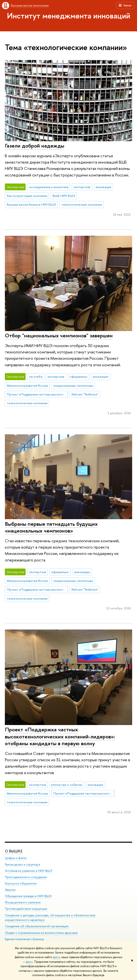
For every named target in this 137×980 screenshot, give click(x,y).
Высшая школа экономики (30, 5)
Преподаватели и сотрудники (26, 877)
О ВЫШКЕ (14, 851)
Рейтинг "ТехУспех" (85, 394)
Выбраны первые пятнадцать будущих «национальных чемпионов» (51, 527)
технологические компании (82, 204)
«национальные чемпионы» (73, 385)
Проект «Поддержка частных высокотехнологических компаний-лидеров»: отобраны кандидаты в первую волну (60, 736)
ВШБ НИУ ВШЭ (64, 196)
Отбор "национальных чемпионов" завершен (59, 335)
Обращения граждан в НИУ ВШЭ (28, 896)
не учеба (36, 376)
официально (78, 376)
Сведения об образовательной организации (37, 926)
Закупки (10, 890)
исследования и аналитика (49, 187)
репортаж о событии (67, 785)
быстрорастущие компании (27, 196)
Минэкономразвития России (27, 385)
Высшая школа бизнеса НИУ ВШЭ (31, 204)
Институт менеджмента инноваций (69, 16)
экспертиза (82, 187)
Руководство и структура (22, 864)
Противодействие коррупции (26, 909)
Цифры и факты (16, 858)
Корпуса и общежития (21, 883)
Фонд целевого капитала (23, 902)
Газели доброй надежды (35, 146)
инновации (103, 187)
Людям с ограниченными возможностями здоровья (41, 932)
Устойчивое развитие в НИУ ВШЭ (29, 871)
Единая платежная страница (24, 939)
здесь (56, 957)
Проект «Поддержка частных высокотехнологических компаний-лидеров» (37, 394)
